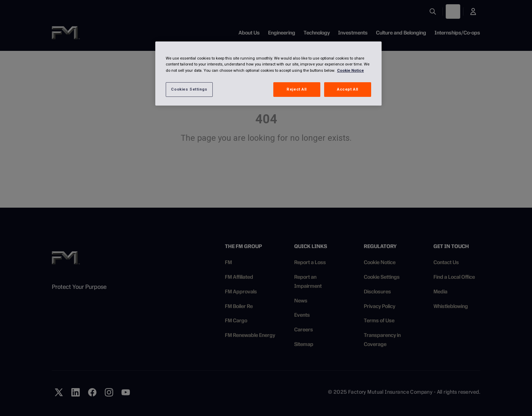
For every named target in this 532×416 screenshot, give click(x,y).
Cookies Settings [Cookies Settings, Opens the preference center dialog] (189, 89)
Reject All (297, 89)
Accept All (348, 89)
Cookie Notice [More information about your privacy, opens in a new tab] (350, 70)
